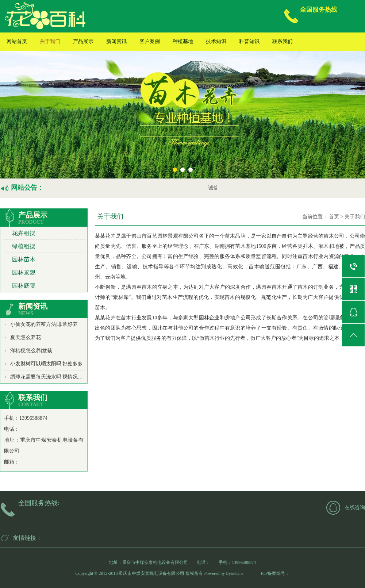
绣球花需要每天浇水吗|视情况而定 (49, 377)
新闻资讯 (116, 41)
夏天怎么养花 (26, 337)
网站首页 (17, 41)
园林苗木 (24, 259)
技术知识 (216, 41)
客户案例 (150, 41)
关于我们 (50, 41)
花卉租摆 (24, 233)
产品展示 (83, 41)
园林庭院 (24, 286)
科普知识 (249, 41)
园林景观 (24, 272)
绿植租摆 (24, 246)
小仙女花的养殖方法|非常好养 (44, 324)
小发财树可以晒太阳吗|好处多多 (47, 364)
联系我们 (283, 41)
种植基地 (183, 41)
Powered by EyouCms (223, 573)
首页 (334, 217)
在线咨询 (355, 508)
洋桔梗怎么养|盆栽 (31, 351)
